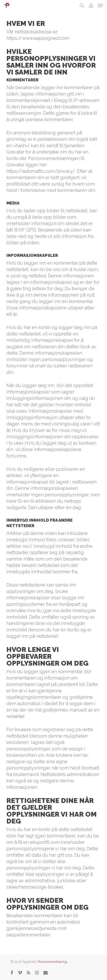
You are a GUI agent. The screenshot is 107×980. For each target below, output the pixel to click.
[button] (100, 5)
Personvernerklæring (52, 962)
